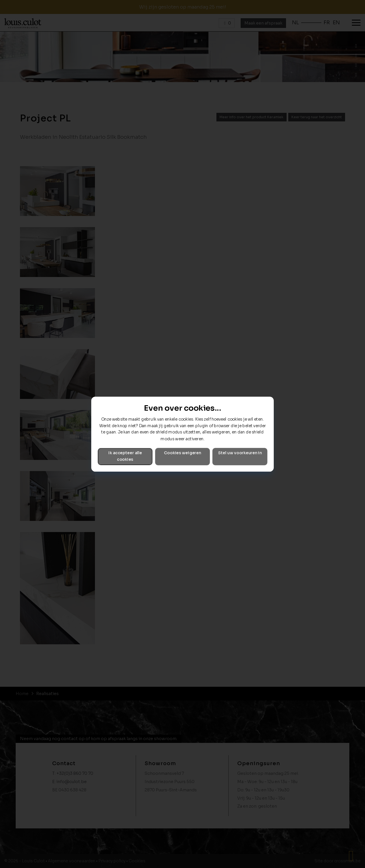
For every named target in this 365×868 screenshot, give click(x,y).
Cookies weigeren (182, 453)
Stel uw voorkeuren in (240, 453)
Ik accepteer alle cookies (125, 456)
